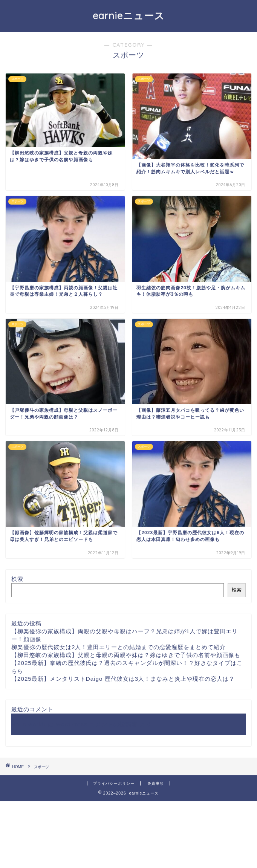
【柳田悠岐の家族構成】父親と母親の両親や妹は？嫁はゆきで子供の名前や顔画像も (126, 655)
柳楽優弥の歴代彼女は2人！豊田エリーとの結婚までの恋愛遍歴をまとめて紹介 (119, 647)
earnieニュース (129, 15)
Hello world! (28, 724)
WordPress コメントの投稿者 (97, 724)
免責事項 (156, 783)
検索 (17, 579)
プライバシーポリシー (114, 783)
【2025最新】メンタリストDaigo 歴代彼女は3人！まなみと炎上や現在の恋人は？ (123, 679)
